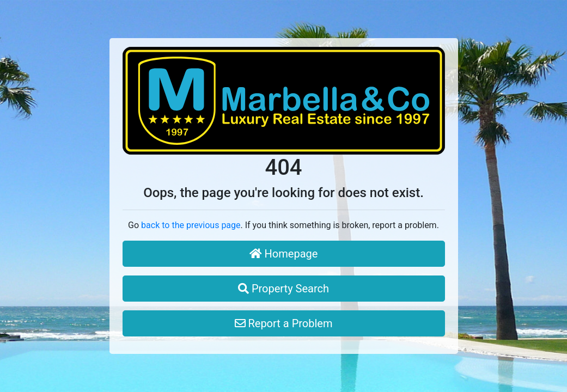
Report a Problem (284, 323)
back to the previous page (191, 225)
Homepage (284, 254)
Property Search (283, 289)
